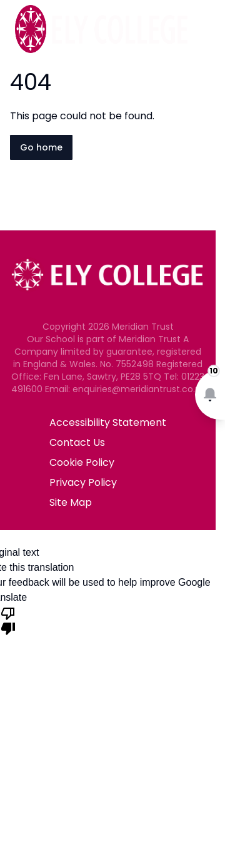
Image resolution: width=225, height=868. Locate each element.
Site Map (71, 502)
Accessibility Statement (108, 422)
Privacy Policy (83, 482)
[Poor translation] (8, 620)
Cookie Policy (82, 462)
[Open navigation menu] (207, 30)
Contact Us (77, 442)
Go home (41, 147)
